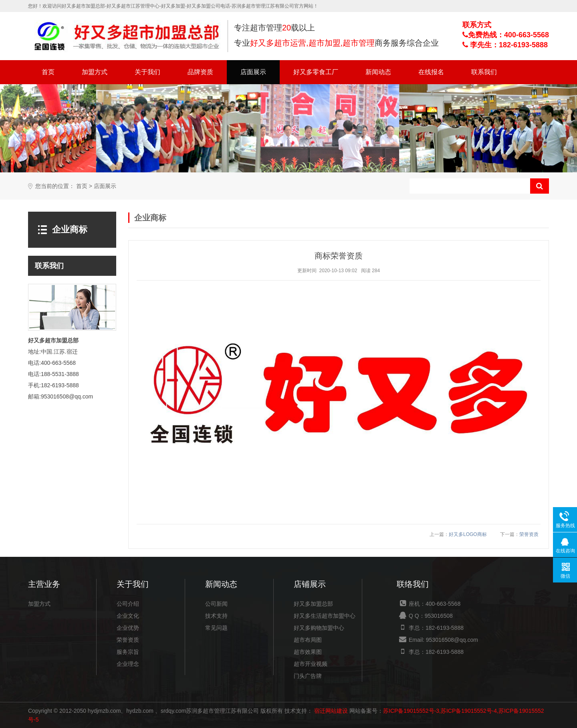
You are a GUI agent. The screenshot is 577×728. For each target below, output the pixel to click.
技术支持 (216, 616)
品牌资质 (200, 72)
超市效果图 (308, 652)
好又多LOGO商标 (468, 534)
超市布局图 (308, 640)
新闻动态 (378, 72)
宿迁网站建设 (331, 711)
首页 (48, 72)
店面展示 (253, 72)
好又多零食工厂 (316, 72)
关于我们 (147, 72)
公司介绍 (128, 604)
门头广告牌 (308, 676)
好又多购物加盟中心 (319, 628)
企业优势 (128, 628)
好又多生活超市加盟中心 (325, 616)
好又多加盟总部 (313, 604)
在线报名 (431, 72)
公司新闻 (216, 604)
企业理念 (128, 664)
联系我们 (484, 72)
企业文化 (128, 616)
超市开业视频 (311, 664)
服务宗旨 (128, 652)
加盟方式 (95, 72)
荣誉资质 (529, 534)
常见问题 (216, 628)
